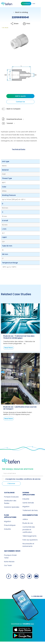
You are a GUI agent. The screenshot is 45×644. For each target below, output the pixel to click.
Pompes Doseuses (9, 507)
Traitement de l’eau (30, 518)
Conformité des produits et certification (32, 536)
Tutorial (10, 127)
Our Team (6, 568)
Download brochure (14, 123)
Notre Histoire (7, 564)
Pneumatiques (8, 531)
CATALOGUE (7, 502)
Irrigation (26, 514)
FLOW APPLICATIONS (11, 523)
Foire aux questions (30, 545)
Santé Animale (28, 510)
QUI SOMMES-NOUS (10, 556)
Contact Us (22, 106)
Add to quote (23, 100)
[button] (18, 43)
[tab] (21, 154)
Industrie (26, 507)
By (39, 599)
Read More (9, 352)
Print (31, 24)
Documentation (30, 523)
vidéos (25, 527)
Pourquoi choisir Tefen (11, 560)
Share (17, 24)
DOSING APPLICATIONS (32, 502)
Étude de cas (28, 531)
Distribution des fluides (11, 510)
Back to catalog (24, 12)
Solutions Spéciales (10, 514)
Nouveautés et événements (28, 550)
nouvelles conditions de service (28, 489)
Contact (34, 4)
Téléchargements (29, 541)
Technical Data (21, 154)
